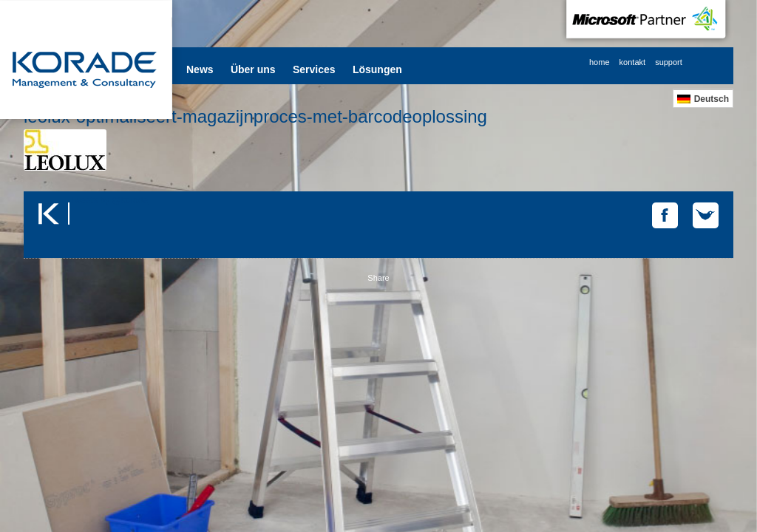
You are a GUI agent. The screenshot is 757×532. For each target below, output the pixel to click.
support (669, 62)
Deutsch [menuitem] (712, 99)
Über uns (253, 69)
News (200, 69)
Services (314, 69)
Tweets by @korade (109, 200)
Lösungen (377, 69)
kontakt (632, 62)
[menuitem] (703, 99)
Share (378, 278)
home (600, 62)
